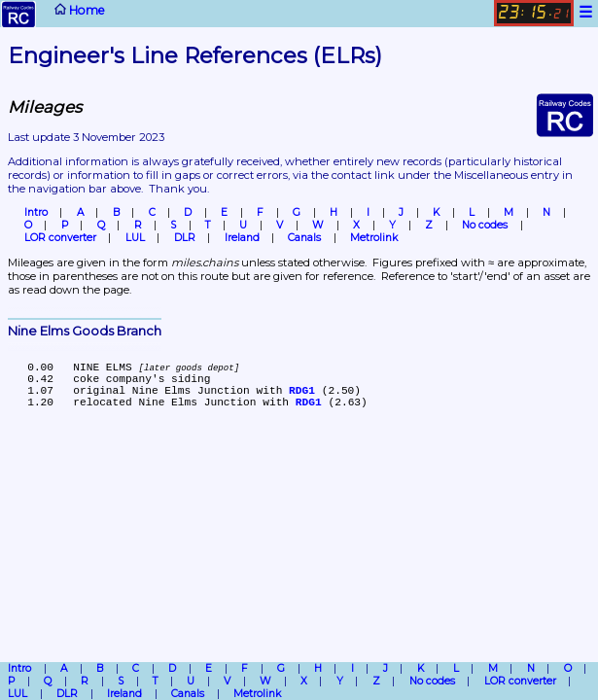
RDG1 (302, 391)
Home (53, 14)
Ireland (242, 238)
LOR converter (60, 238)
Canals (304, 238)
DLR (185, 238)
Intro (36, 212)
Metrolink (374, 238)
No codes (485, 225)
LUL (135, 238)
